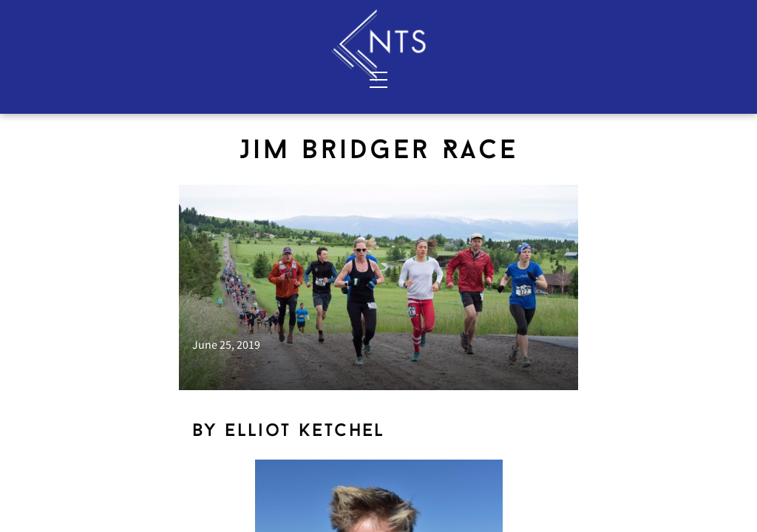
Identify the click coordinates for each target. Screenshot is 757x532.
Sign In (685, 16)
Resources (686, 79)
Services (63, 79)
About (139, 79)
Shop (522, 79)
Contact (215, 79)
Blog (609, 79)
